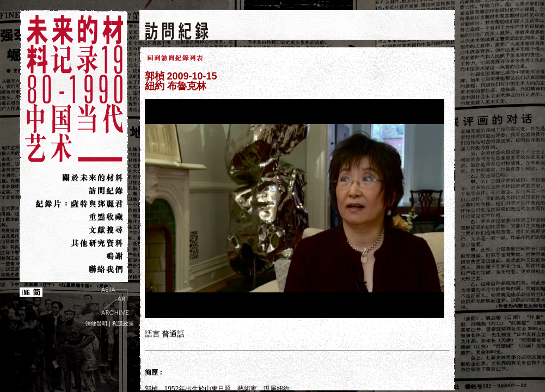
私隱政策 (123, 324)
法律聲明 (96, 324)
